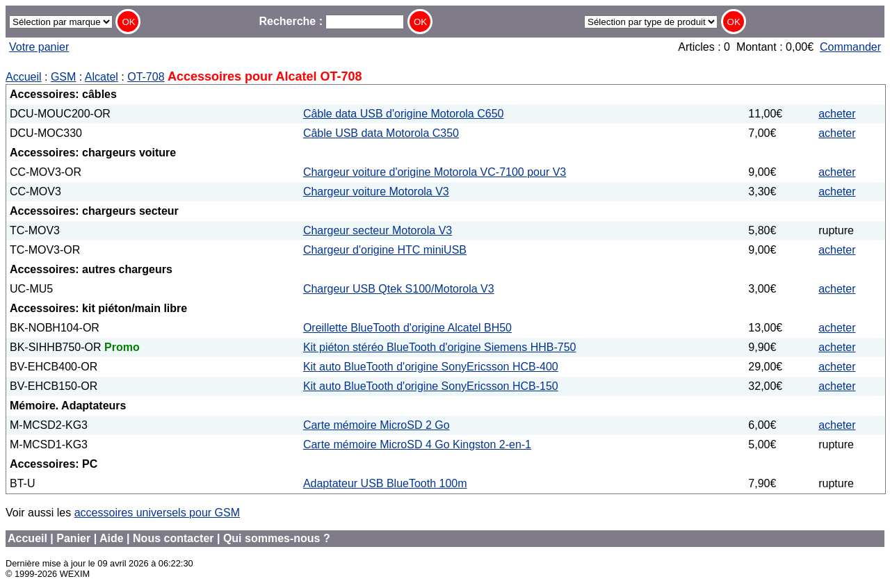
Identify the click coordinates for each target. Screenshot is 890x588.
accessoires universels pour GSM (157, 513)
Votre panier (39, 47)
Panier (73, 538)
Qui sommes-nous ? (277, 538)
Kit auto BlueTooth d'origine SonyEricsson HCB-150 (431, 386)
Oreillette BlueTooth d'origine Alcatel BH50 (407, 328)
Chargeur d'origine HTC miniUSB (385, 250)
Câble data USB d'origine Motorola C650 (404, 114)
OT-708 (146, 77)
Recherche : (331, 21)
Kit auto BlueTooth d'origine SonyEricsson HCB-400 (431, 367)
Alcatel (102, 77)
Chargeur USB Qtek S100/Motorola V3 (399, 289)
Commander (850, 47)
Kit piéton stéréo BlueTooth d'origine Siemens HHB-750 (440, 347)
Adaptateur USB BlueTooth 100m (385, 483)
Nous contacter (173, 538)
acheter (837, 114)
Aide (112, 538)
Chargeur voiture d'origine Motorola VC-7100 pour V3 (435, 172)
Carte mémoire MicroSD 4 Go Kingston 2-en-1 (417, 444)
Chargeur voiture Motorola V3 (376, 191)
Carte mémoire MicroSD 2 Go (377, 425)
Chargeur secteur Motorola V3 (378, 230)
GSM (63, 77)
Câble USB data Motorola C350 (381, 133)
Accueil (24, 77)
